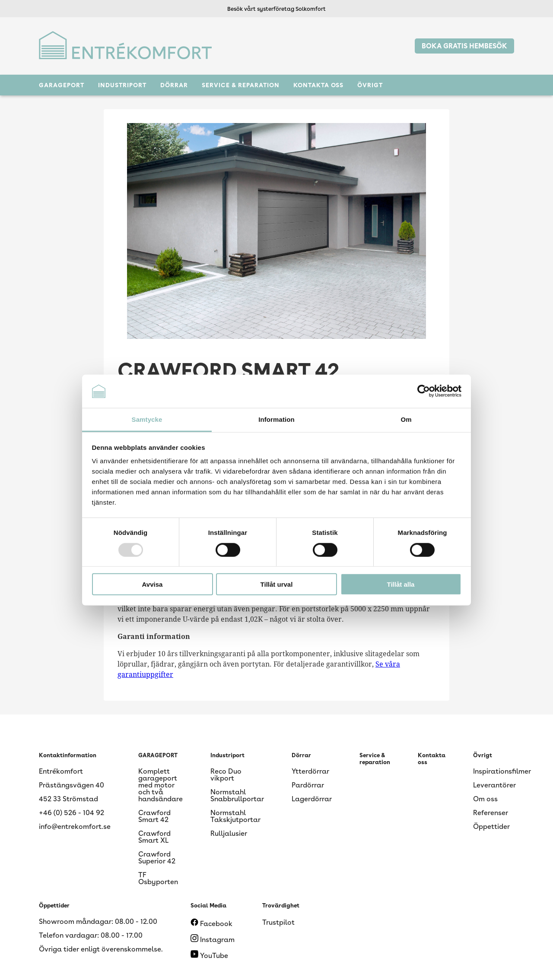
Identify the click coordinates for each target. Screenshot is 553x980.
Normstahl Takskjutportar (235, 816)
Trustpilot (278, 922)
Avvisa (153, 584)
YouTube (209, 956)
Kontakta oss (318, 85)
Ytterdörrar (310, 771)
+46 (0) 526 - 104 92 (72, 813)
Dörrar (174, 85)
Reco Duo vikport (226, 775)
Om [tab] (406, 419)
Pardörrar (308, 785)
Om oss (485, 799)
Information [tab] (276, 419)
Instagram (213, 940)
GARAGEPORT (62, 85)
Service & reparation (241, 85)
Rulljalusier (229, 833)
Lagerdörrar (312, 799)
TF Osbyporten (158, 878)
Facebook (211, 924)
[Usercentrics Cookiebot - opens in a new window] (424, 391)
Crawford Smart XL (154, 837)
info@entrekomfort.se (75, 827)
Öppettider (491, 827)
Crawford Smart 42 (154, 816)
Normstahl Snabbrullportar (237, 795)
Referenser (491, 813)
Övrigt (370, 85)
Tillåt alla (401, 584)
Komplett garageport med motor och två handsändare (160, 785)
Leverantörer (494, 785)
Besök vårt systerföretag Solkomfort (276, 9)
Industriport (122, 85)
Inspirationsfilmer (502, 771)
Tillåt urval (277, 584)
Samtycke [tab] (147, 419)
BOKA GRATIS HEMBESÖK (464, 46)
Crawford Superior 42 (157, 858)
